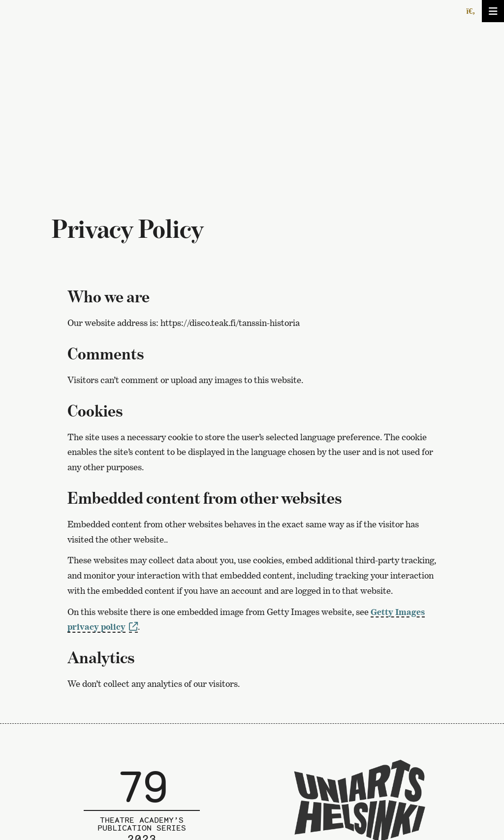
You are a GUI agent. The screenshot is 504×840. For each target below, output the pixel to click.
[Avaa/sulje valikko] (493, 11)
